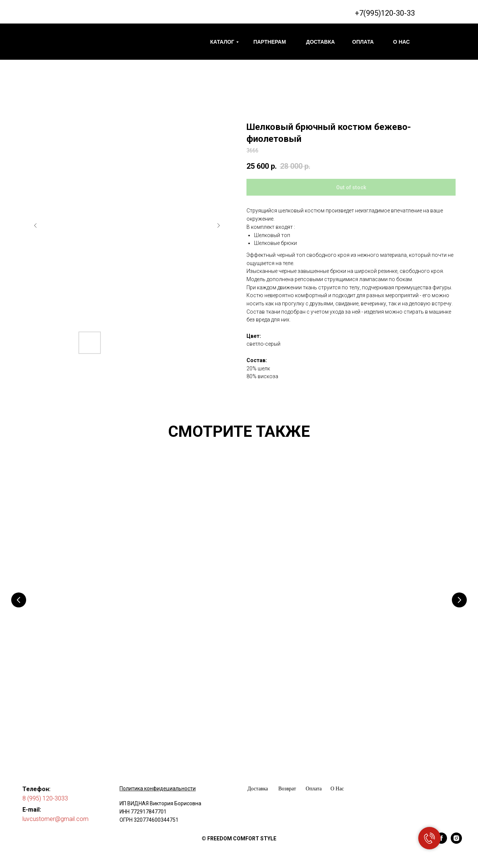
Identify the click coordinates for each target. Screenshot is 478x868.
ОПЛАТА (363, 42)
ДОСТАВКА (320, 42)
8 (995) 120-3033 (45, 791)
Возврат (287, 781)
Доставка (257, 781)
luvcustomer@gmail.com (55, 811)
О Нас (337, 781)
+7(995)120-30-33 (385, 13)
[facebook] (441, 834)
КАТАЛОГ (222, 42)
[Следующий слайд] (218, 225)
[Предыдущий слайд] (35, 225)
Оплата (314, 781)
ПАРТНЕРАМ (269, 42)
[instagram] (456, 834)
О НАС (402, 42)
